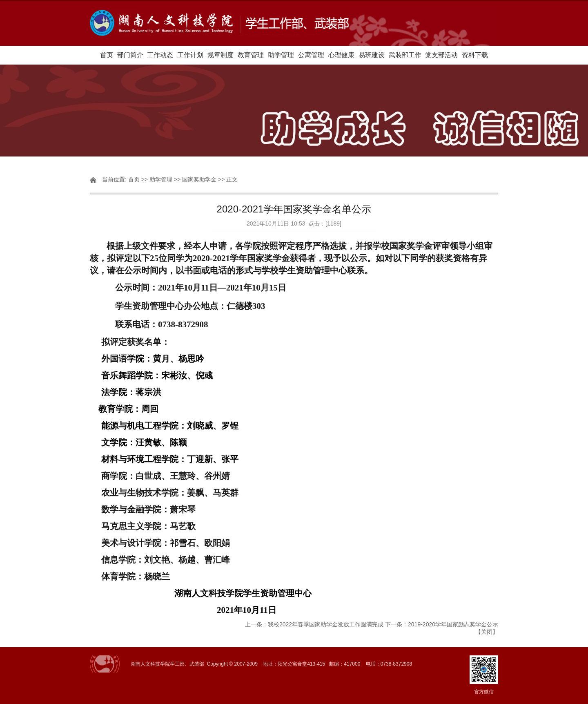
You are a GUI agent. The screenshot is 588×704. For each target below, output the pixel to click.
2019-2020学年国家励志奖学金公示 (453, 624)
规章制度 (220, 55)
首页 (107, 55)
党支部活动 (441, 55)
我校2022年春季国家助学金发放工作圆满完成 (326, 624)
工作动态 (160, 55)
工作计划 (190, 55)
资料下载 (475, 55)
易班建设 (372, 55)
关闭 (487, 632)
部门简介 (130, 55)
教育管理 (251, 55)
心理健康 (341, 55)
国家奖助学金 (199, 179)
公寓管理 (311, 55)
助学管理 (281, 55)
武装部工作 (405, 55)
